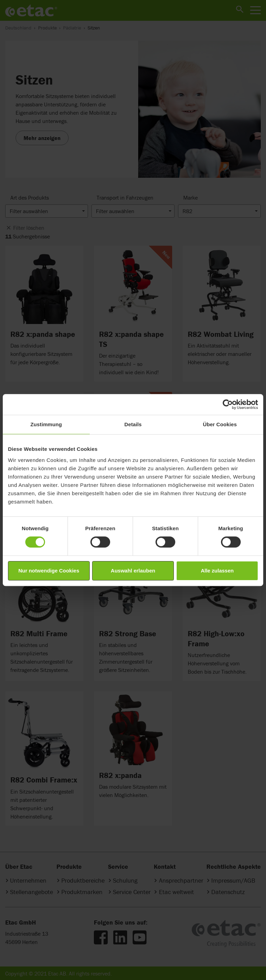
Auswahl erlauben (133, 571)
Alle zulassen (217, 571)
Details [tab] (133, 424)
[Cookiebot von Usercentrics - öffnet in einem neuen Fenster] (228, 404)
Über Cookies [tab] (220, 424)
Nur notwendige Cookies (49, 571)
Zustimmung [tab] (46, 424)
